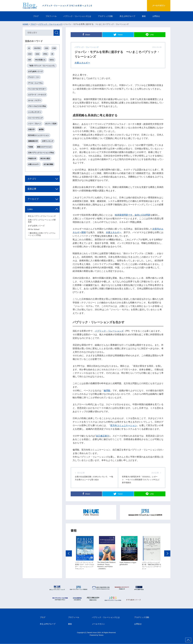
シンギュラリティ (35, 112)
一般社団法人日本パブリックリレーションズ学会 (42, 240)
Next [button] (167, 554)
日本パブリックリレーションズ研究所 (42, 227)
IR (52, 54)
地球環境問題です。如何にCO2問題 (133, 215)
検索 (56, 33)
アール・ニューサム (36, 83)
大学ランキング (48, 147)
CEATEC (37, 48)
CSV (30, 54)
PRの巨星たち (40, 60)
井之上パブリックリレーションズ (42, 222)
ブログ (36, 16)
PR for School (34, 235)
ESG (38, 54)
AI (29, 48)
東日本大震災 (45, 165)
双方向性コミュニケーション (39, 141)
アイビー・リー (34, 77)
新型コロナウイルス (44, 153)
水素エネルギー (82, 63)
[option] (85, 554)
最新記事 (32, 195)
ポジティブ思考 (34, 130)
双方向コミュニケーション (124, 425)
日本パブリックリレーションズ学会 (41, 159)
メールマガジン (158, 6)
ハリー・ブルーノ (35, 124)
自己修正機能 (48, 170)
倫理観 (107, 391)
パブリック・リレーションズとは (77, 16)
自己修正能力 (103, 436)
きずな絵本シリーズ (36, 72)
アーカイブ (33, 205)
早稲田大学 (32, 165)
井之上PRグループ (127, 16)
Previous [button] (69, 554)
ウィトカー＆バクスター (37, 89)
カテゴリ (32, 185)
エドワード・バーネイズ (37, 95)
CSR (54, 48)
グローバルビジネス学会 (37, 106)
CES (47, 48)
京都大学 (47, 130)
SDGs (52, 60)
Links (30, 215)
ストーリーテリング (36, 118)
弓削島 (31, 153)
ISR (30, 60)
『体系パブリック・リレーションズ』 (42, 66)
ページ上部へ (188, 640)
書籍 (144, 16)
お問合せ (156, 16)
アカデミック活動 (105, 16)
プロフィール (51, 16)
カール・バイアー (35, 101)
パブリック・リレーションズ (109, 331)
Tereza (101, 635)
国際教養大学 (33, 147)
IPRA (46, 54)
